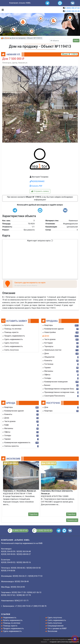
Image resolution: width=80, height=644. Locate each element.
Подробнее (33, 514)
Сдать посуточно (55, 618)
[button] (74, 488)
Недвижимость (10, 618)
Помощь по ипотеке (12, 623)
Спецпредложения (56, 626)
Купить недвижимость (13, 620)
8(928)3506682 (37, 181)
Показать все (72, 520)
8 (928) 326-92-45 (72, 11)
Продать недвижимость (13, 628)
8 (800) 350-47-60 (72, 8)
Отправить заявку (40, 191)
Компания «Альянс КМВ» (20, 3)
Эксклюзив (52, 631)
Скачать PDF (36, 186)
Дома (7, 38)
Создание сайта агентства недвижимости (64, 642)
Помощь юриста (10, 626)
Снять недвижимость (57, 620)
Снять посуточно (55, 623)
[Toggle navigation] (2, 10)
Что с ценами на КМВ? (57, 628)
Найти (76, 40)
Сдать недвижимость (12, 631)
